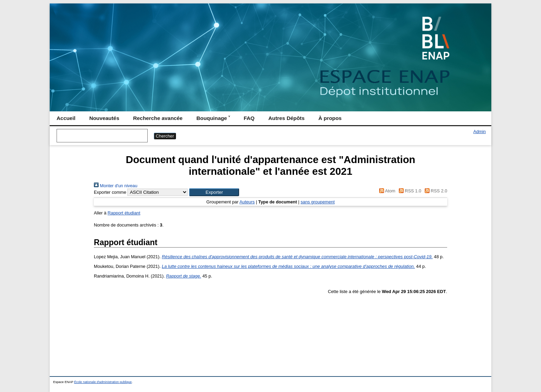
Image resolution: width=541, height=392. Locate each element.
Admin (480, 132)
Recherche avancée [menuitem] (158, 118)
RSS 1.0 (409, 191)
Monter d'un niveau (116, 186)
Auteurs (247, 202)
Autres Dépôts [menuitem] (287, 118)
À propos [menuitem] (330, 118)
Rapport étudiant (124, 213)
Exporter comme (110, 192)
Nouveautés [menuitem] (104, 118)
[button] (214, 192)
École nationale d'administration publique (103, 382)
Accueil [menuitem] (66, 118)
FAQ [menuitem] (249, 118)
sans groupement (318, 202)
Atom (386, 191)
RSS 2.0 (435, 191)
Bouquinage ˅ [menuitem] (213, 118)
